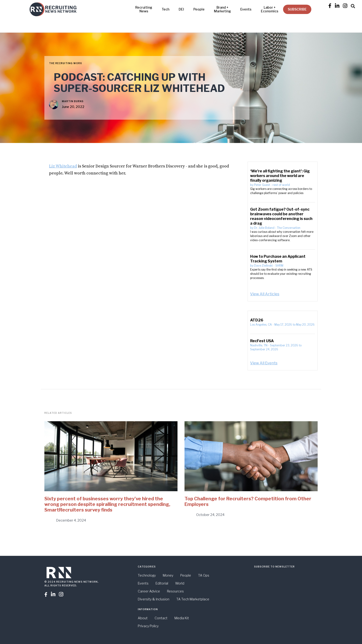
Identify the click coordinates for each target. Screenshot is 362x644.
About (143, 618)
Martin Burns (73, 101)
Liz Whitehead (63, 166)
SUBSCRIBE (297, 9)
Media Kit (182, 618)
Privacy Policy (148, 626)
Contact (161, 618)
